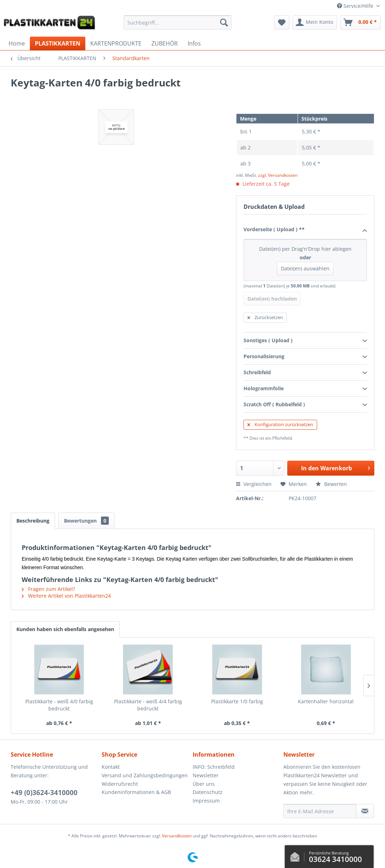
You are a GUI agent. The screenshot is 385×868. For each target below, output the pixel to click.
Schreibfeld (305, 373)
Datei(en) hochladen (272, 299)
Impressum (206, 801)
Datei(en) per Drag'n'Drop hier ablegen (305, 260)
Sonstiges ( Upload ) (305, 341)
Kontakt (111, 767)
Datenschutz (208, 792)
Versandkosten (177, 836)
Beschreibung (33, 521)
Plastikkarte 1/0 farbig (237, 701)
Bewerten (331, 484)
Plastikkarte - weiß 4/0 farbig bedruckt (59, 705)
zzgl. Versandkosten (278, 175)
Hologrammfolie (305, 389)
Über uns (204, 784)
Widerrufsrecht (120, 784)
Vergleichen (254, 484)
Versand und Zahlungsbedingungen (145, 775)
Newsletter (206, 775)
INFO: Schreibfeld (214, 767)
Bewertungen (86, 521)
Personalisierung (305, 357)
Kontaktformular (297, 855)
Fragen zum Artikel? (48, 589)
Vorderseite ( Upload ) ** (305, 230)
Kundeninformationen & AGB (136, 792)
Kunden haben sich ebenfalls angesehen (65, 629)
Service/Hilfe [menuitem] (356, 6)
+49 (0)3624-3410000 (44, 793)
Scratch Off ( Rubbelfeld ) (305, 405)
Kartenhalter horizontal (326, 701)
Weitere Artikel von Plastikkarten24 (66, 596)
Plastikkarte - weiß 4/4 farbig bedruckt (148, 705)
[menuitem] (178, 22)
